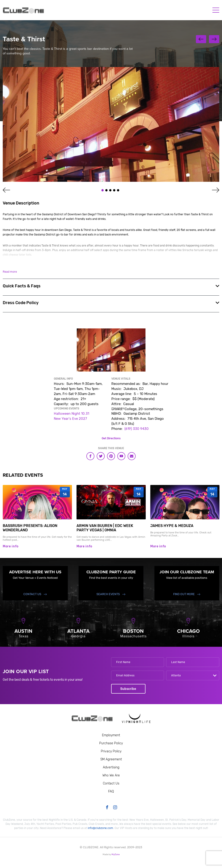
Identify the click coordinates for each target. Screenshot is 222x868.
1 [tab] (102, 190)
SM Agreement (111, 759)
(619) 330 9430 (137, 429)
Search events (108, 594)
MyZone (116, 854)
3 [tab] (110, 190)
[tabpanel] (111, 124)
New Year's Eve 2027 (70, 419)
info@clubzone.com (100, 828)
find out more (184, 594)
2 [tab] (106, 190)
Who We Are (111, 775)
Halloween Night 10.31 (71, 414)
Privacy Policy (111, 751)
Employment (111, 735)
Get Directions (111, 438)
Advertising (111, 767)
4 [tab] (114, 190)
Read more (10, 272)
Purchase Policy (111, 743)
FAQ (111, 791)
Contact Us (32, 594)
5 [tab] (118, 190)
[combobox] (193, 675)
